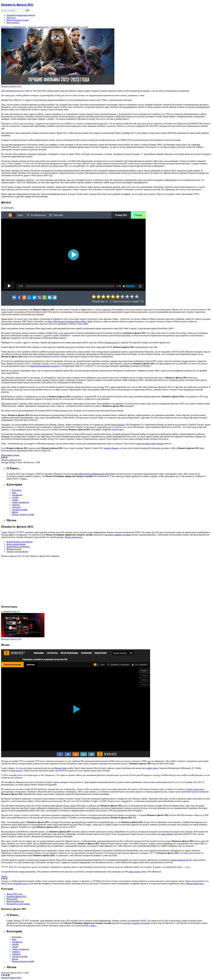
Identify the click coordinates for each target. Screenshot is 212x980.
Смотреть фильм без (179, 860)
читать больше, (118, 425)
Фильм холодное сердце (18, 20)
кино (14, 493)
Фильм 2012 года (14, 894)
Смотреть (16, 507)
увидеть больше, (111, 448)
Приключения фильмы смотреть (44, 366)
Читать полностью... (74, 537)
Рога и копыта (13, 22)
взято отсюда (135, 872)
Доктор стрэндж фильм (17, 551)
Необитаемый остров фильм (20, 542)
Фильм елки (60, 768)
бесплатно (17, 490)
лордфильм (17, 495)
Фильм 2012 (12, 899)
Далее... (24, 479)
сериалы (16, 505)
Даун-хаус (11, 18)
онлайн (15, 497)
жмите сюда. (152, 768)
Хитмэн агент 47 (112, 342)
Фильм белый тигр (15, 901)
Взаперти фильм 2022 (16, 896)
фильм (15, 512)
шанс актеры (167, 834)
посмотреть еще (20, 883)
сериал (15, 500)
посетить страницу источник (118, 535)
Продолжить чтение (10, 455)
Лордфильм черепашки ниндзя (21, 15)
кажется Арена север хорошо (150, 444)
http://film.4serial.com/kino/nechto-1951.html (94, 474)
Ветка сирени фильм (16, 544)
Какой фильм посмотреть (18, 547)
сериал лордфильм (20, 502)
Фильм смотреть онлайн (23, 514)
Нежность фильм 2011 (17, 4)
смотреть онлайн (20, 510)
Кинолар (96, 818)
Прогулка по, (17, 771)
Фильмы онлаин (14, 549)
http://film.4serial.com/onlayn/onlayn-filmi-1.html (70, 321)
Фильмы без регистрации (18, 904)
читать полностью (195, 789)
